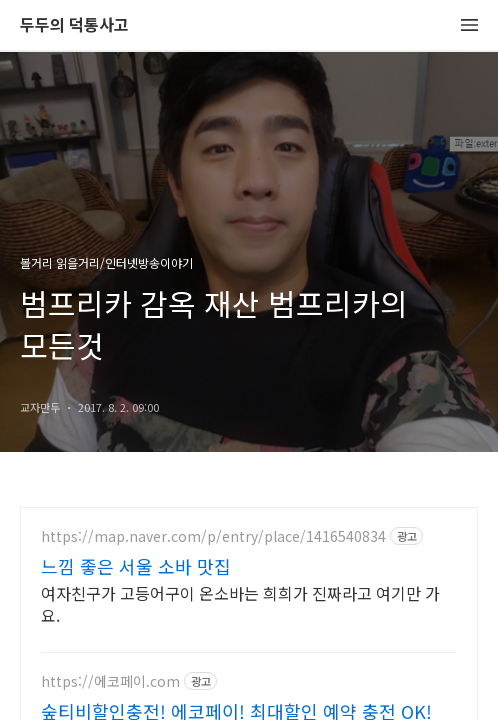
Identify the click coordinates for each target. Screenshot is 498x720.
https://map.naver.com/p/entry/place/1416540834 (213, 536)
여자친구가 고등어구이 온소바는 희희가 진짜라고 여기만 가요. (240, 603)
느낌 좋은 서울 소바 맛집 (136, 566)
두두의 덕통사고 (74, 25)
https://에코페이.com (110, 681)
